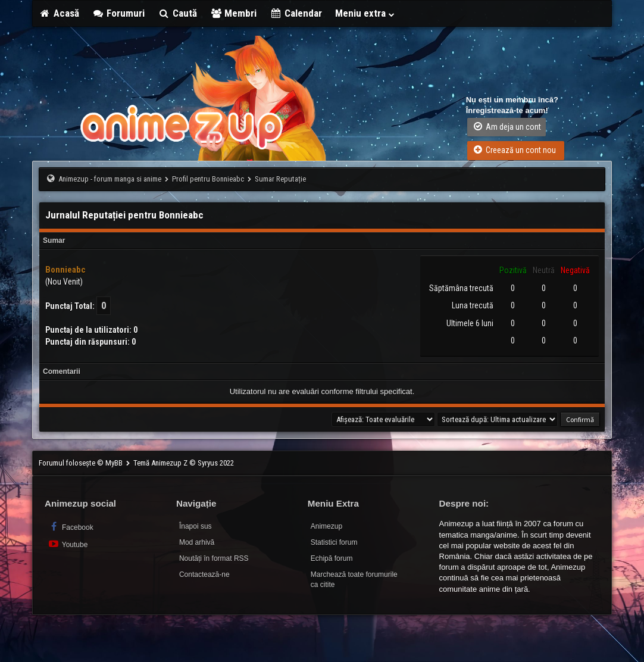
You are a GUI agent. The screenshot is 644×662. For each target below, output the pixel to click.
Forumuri (119, 13)
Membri (234, 13)
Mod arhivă (197, 542)
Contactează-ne (204, 574)
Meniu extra (365, 13)
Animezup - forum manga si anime (110, 179)
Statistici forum (334, 542)
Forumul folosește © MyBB (82, 463)
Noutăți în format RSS (214, 558)
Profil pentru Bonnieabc (208, 179)
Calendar (296, 13)
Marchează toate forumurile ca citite (354, 580)
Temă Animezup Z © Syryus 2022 (184, 463)
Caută (177, 13)
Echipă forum (332, 558)
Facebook (71, 527)
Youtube (68, 544)
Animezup (326, 526)
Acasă (59, 13)
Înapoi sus (196, 526)
